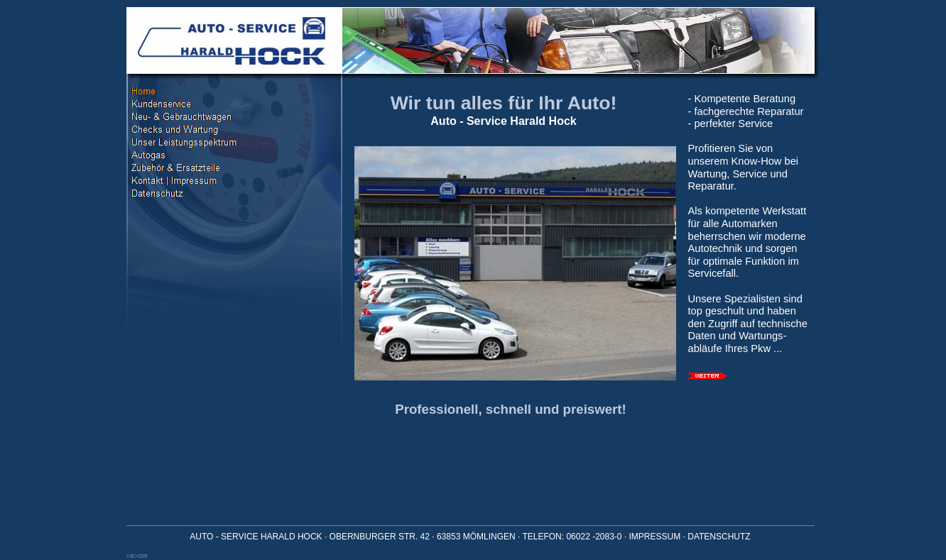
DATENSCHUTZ (719, 537)
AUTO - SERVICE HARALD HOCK (256, 537)
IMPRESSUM (655, 537)
